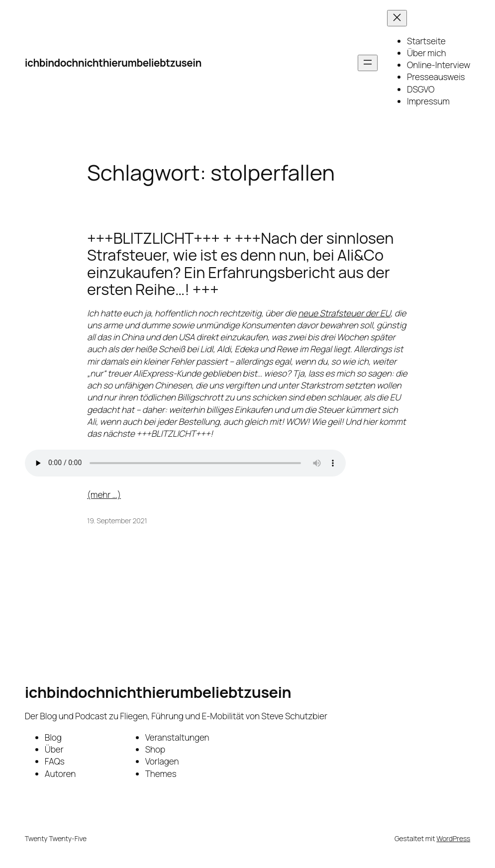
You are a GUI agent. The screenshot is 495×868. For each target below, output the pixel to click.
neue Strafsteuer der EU (344, 313)
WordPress (453, 838)
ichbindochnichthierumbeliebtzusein (113, 63)
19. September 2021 (117, 521)
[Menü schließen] (397, 18)
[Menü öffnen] (368, 63)
